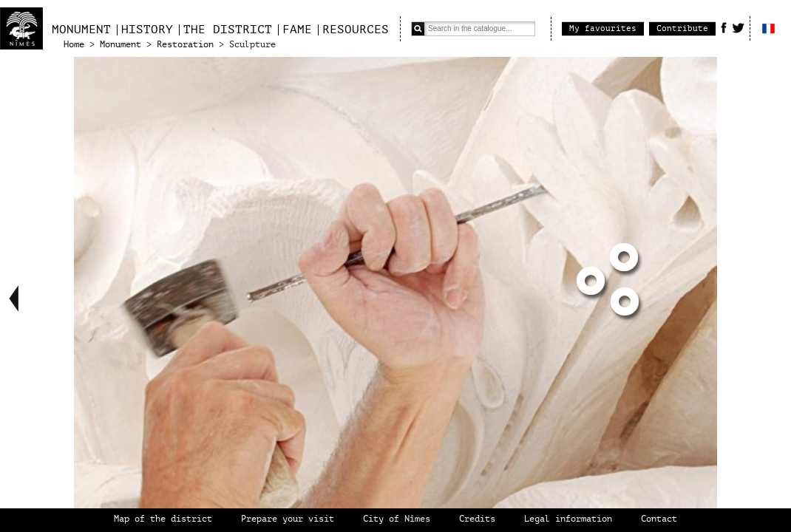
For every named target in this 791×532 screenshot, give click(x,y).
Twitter (738, 27)
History (147, 30)
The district (228, 30)
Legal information (568, 519)
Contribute (682, 28)
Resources (356, 30)
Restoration (185, 45)
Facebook (724, 27)
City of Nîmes (397, 519)
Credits (477, 519)
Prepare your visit (288, 519)
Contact (659, 519)
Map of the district (163, 519)
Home (74, 45)
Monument (81, 30)
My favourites (603, 28)
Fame (297, 30)
